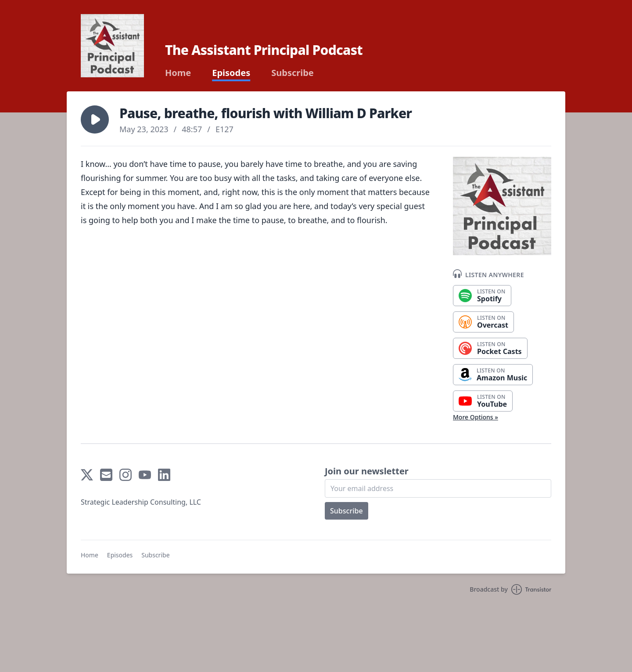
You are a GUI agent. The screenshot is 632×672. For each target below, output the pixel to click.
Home (178, 73)
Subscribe (293, 73)
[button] (95, 119)
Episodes (231, 73)
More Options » (476, 417)
